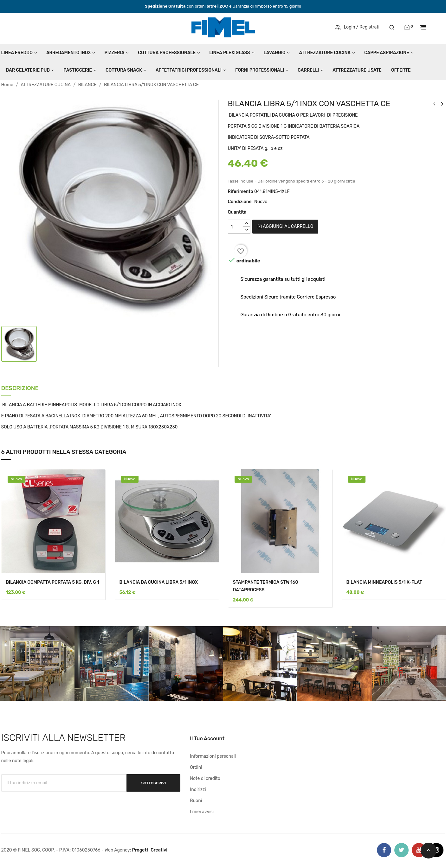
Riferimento (241, 192)
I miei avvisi (202, 812)
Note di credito (205, 778)
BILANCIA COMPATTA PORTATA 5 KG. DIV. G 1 (53, 582)
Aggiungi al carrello (285, 226)
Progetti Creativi (150, 850)
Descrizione (20, 389)
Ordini (196, 767)
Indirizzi (198, 790)
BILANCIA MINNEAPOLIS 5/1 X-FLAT (384, 582)
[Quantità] (236, 227)
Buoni (196, 801)
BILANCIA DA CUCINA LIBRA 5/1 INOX (159, 582)
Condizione (240, 202)
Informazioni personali (213, 756)
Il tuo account (207, 739)
